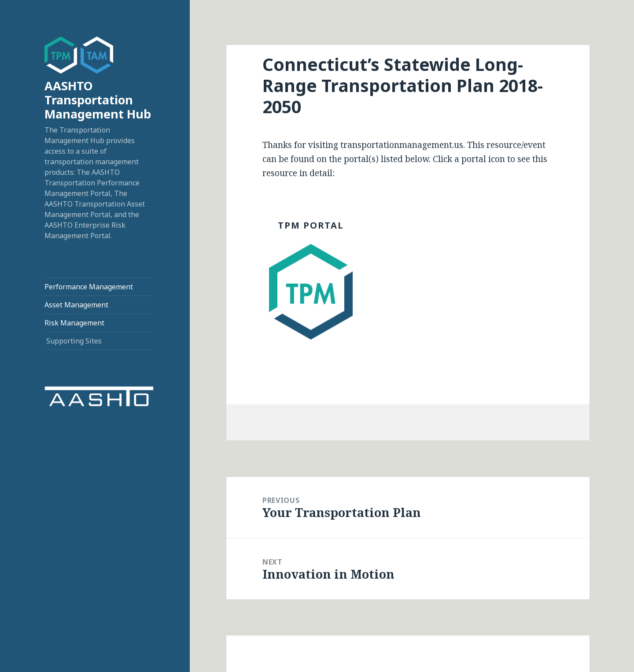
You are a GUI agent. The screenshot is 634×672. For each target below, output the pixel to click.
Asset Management (76, 305)
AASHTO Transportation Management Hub (98, 100)
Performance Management (89, 287)
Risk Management (74, 323)
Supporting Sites (74, 341)
